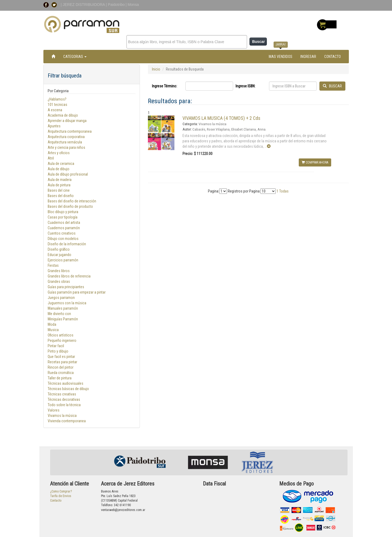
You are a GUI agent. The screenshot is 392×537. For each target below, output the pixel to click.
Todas (284, 191)
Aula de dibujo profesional (68, 174)
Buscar (258, 42)
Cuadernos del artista (64, 223)
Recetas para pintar (62, 362)
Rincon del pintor (61, 367)
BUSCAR (332, 86)
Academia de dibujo (63, 115)
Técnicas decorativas (64, 399)
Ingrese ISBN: (245, 86)
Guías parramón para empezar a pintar (77, 292)
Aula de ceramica (61, 164)
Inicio (156, 69)
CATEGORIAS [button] (75, 57)
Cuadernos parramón (64, 228)
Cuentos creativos (62, 233)
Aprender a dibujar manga (67, 121)
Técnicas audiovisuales (66, 383)
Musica (53, 330)
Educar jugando (59, 255)
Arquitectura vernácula (65, 142)
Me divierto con (59, 314)
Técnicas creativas (62, 394)
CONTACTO (333, 57)
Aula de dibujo (59, 169)
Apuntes (54, 126)
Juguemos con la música (67, 303)
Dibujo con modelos (63, 239)
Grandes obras (59, 282)
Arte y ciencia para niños (66, 147)
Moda (52, 324)
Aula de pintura (59, 185)
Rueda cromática (61, 373)
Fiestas (53, 265)
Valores (54, 410)
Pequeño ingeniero (62, 340)
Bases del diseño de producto (70, 206)
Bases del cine (59, 190)
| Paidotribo (115, 5)
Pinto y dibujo (58, 351)
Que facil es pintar (61, 357)
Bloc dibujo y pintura (63, 212)
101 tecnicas (57, 105)
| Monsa (132, 5)
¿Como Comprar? (61, 491)
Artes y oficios (59, 153)
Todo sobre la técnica (64, 405)
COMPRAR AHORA (315, 162)
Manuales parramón (63, 308)
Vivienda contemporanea (67, 421)
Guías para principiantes (66, 287)
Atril (51, 158)
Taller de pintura (60, 378)
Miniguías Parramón (63, 319)
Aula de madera (60, 180)
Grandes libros (59, 271)
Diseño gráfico (59, 249)
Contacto (56, 501)
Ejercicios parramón (63, 260)
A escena (55, 110)
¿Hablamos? (57, 99)
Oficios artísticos (61, 335)
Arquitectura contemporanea (70, 131)
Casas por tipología (63, 217)
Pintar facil (56, 346)
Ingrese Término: (165, 86)
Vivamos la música (62, 416)
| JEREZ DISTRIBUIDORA (83, 5)
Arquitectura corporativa (66, 137)
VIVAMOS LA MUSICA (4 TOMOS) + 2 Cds (221, 118)
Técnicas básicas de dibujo (68, 389)
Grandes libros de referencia (69, 276)
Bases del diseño (61, 196)
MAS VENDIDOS (281, 57)
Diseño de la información (67, 244)
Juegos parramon (61, 298)
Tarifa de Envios (61, 496)
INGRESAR (308, 57)
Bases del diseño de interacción (72, 201)
